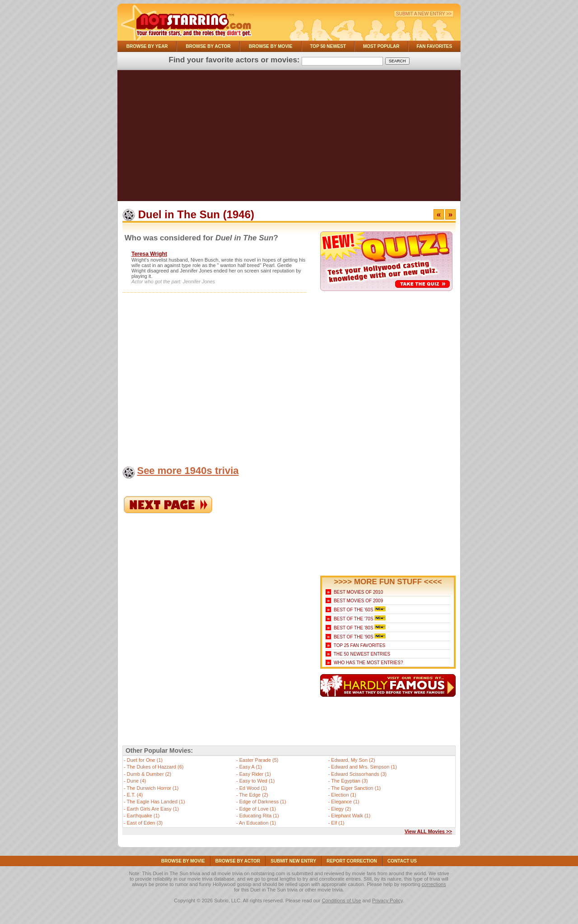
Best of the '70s (354, 619)
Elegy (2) (341, 809)
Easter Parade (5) (259, 760)
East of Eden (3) (145, 823)
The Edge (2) (254, 795)
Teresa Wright (149, 254)
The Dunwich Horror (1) (153, 788)
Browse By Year (147, 46)
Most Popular (381, 46)
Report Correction (352, 861)
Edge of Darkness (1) (263, 802)
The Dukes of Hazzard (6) (155, 767)
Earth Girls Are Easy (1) (153, 809)
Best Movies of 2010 (358, 592)
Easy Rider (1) (255, 774)
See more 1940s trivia (188, 471)
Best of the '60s (354, 610)
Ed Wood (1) (253, 788)
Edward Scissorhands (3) (359, 774)
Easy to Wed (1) (257, 781)
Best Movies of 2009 (358, 601)
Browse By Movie (271, 46)
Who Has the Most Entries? (368, 663)
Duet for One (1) (145, 760)
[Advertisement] (289, 138)
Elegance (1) (345, 802)
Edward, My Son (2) (353, 760)
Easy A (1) (251, 767)
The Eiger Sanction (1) (356, 788)
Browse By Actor (208, 46)
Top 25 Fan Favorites (359, 645)
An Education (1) (257, 823)
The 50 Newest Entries (362, 654)
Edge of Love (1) (258, 809)
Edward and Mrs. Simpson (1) (364, 767)
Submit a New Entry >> (424, 14)
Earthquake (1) (143, 816)
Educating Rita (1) (259, 816)
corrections (434, 884)
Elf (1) (338, 823)
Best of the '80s (354, 628)
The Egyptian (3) (349, 781)
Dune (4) (137, 781)
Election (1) (344, 795)
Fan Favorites (434, 46)
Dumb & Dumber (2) (149, 774)
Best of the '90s (354, 637)
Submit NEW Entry (293, 861)
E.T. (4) (135, 795)
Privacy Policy (387, 901)
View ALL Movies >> (428, 831)
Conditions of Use (342, 901)
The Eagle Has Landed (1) (156, 802)
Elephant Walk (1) (351, 816)
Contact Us (402, 861)
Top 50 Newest (328, 46)
